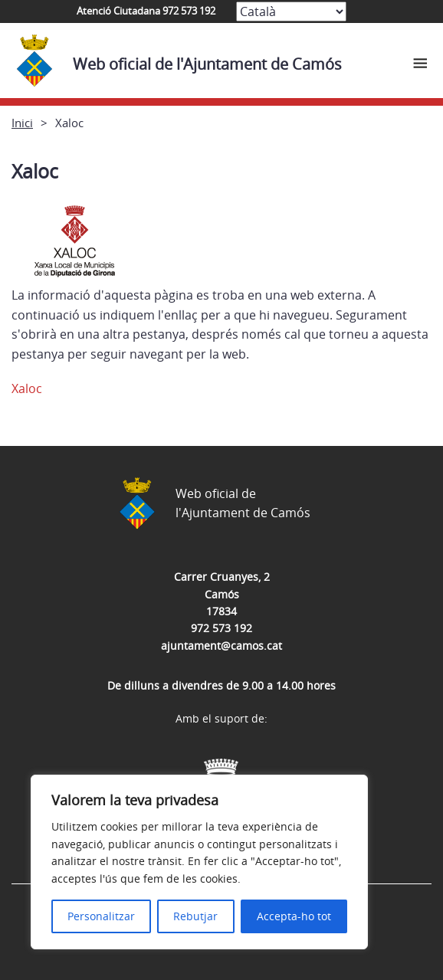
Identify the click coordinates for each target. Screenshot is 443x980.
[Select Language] (291, 11)
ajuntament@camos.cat (221, 646)
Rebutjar (195, 916)
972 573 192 (221, 628)
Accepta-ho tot (294, 916)
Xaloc (27, 388)
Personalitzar (101, 916)
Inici (22, 123)
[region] (199, 862)
